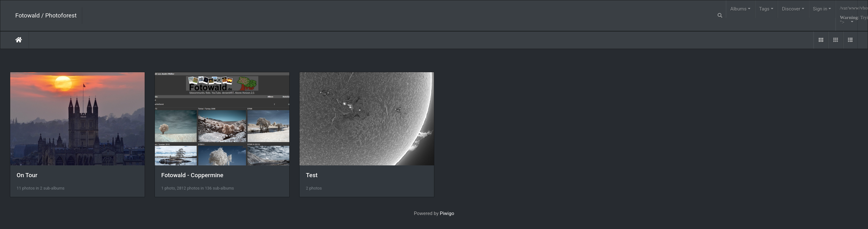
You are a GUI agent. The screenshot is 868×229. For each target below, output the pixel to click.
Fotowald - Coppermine (196, 178)
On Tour (27, 178)
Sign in (820, 9)
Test (319, 178)
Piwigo (447, 216)
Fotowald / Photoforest (46, 16)
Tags (764, 9)
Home (19, 40)
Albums (738, 9)
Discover (791, 9)
